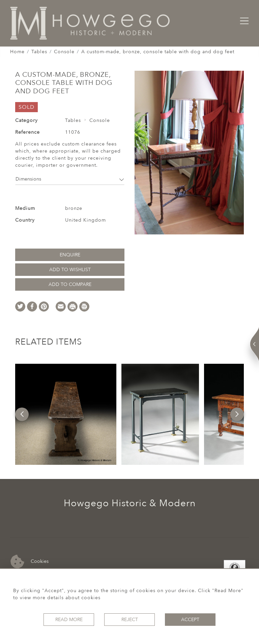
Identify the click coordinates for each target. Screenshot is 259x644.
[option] (66, 414)
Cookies (30, 562)
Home (17, 52)
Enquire (70, 255)
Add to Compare (70, 284)
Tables (39, 52)
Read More (69, 620)
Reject (130, 620)
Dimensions (70, 179)
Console (64, 52)
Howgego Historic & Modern (130, 503)
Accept (190, 620)
